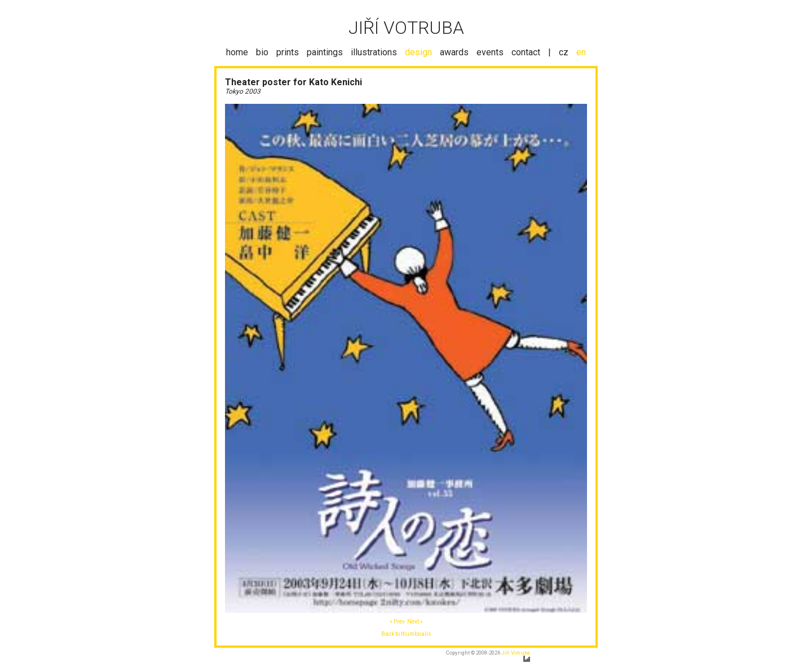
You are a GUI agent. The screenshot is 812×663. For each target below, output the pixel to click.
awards (454, 52)
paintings (325, 52)
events (490, 52)
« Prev (397, 622)
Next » (415, 622)
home (237, 52)
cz (564, 52)
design (418, 52)
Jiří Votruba (516, 653)
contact (526, 52)
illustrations (374, 52)
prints (288, 52)
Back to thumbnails (406, 634)
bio (262, 52)
